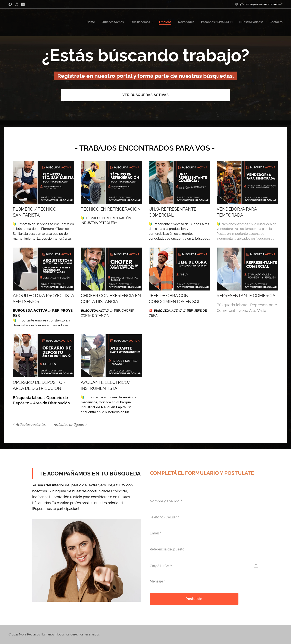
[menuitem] (234, 22)
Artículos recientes (31, 425)
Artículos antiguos (69, 425)
